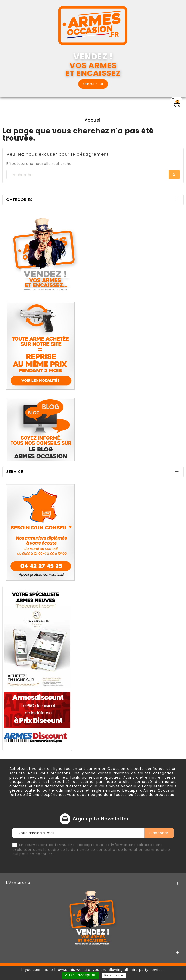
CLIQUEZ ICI (93, 84)
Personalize (114, 975)
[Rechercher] (93, 175)
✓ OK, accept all (80, 975)
